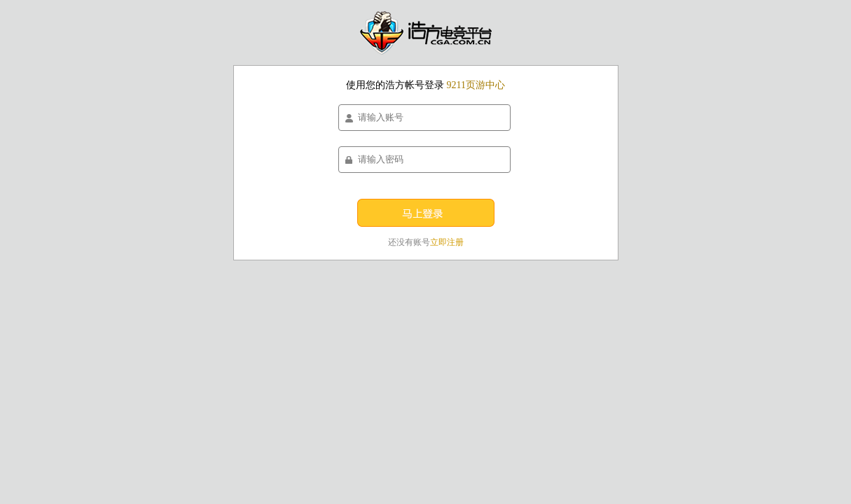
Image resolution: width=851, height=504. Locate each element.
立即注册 (447, 242)
